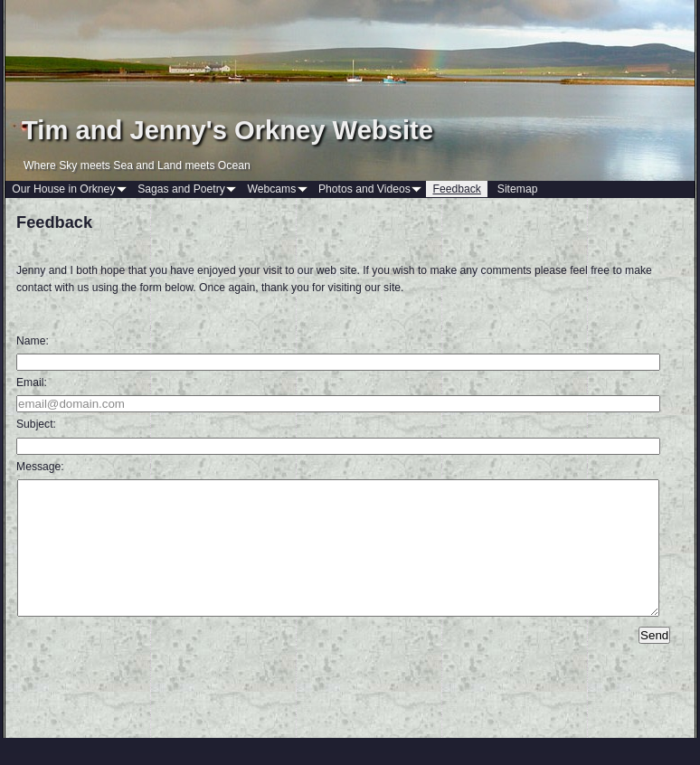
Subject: (36, 424)
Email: (32, 382)
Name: (33, 341)
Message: (40, 467)
